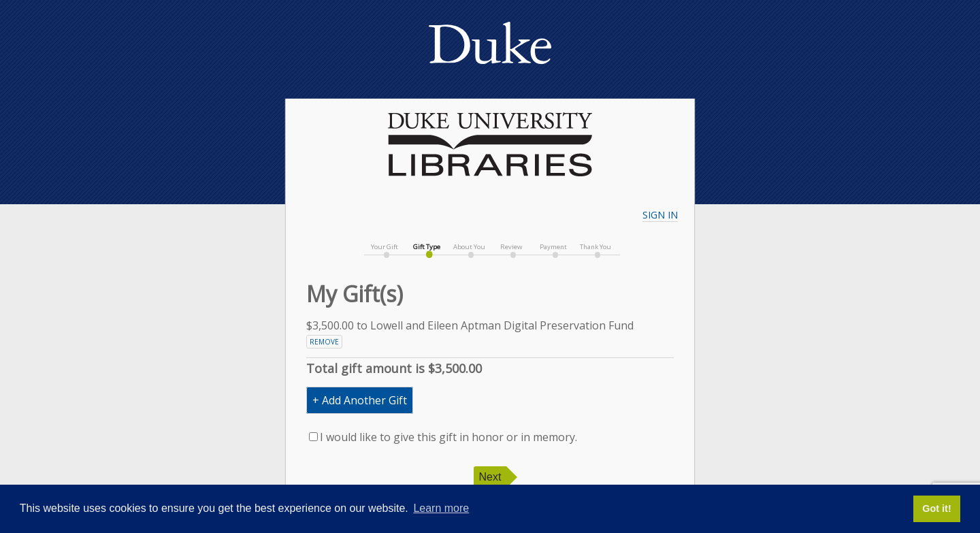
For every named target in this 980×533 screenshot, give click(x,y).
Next (490, 477)
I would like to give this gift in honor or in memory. (443, 437)
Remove (324, 342)
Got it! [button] (936, 508)
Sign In (660, 215)
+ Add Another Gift (360, 400)
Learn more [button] (441, 508)
